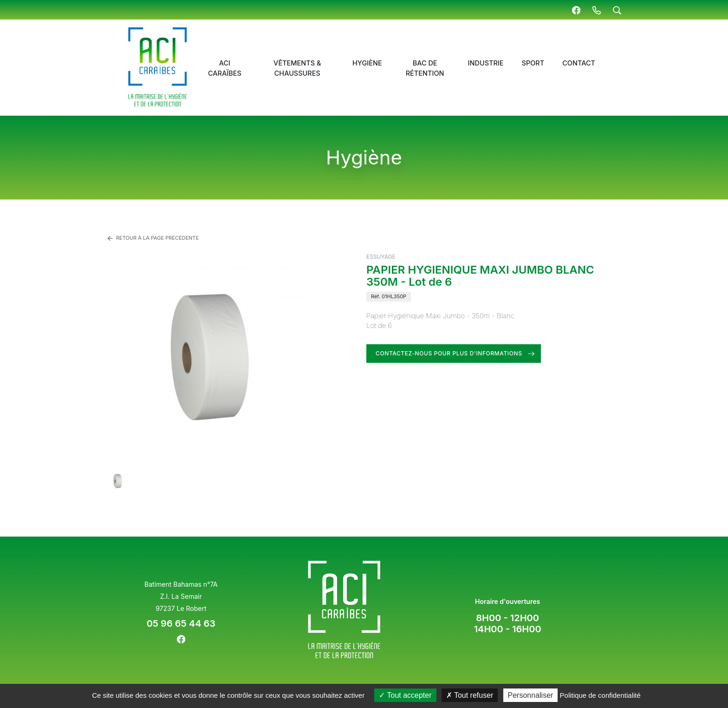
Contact (579, 63)
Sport (533, 63)
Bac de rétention (425, 68)
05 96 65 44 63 (181, 623)
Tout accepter (405, 695)
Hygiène (367, 63)
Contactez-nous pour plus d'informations (449, 353)
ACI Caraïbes (225, 68)
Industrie (486, 63)
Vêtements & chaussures (297, 68)
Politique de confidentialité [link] (600, 695)
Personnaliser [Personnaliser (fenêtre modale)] (531, 695)
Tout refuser (470, 695)
